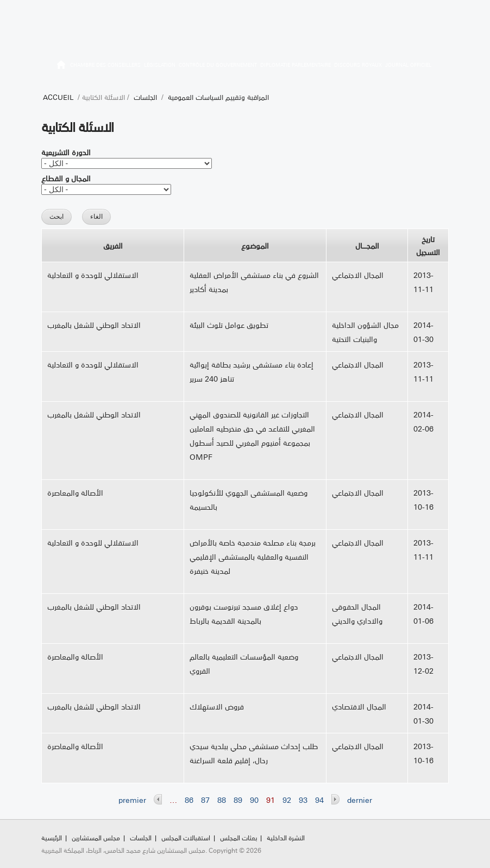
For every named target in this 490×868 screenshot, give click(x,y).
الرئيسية (61, 66)
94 (319, 800)
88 (222, 800)
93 (303, 800)
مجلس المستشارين (96, 837)
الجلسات (145, 97)
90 (254, 800)
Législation (160, 65)
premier (132, 800)
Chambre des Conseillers (105, 65)
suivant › (335, 799)
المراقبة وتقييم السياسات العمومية (218, 97)
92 (287, 800)
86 (189, 800)
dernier (360, 800)
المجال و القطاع (66, 178)
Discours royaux (358, 65)
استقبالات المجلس (186, 837)
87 (205, 800)
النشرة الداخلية (286, 837)
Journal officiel (408, 65)
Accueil (58, 97)
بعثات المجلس (238, 837)
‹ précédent (158, 799)
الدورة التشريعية (66, 152)
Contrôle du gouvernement (218, 65)
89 (238, 800)
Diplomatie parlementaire (296, 65)
